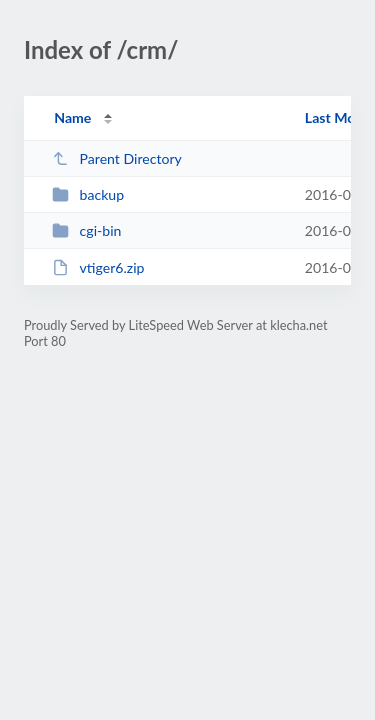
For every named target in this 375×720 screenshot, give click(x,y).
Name (72, 117)
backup (88, 194)
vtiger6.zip (98, 267)
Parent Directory (117, 158)
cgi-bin (86, 230)
